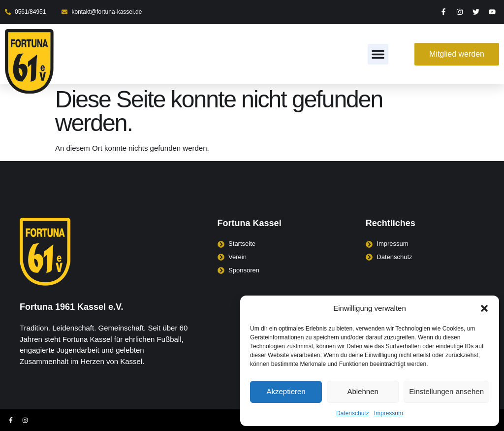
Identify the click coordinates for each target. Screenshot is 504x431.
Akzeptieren (286, 391)
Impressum (389, 413)
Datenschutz (353, 413)
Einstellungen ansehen (446, 391)
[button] (484, 308)
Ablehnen (362, 391)
